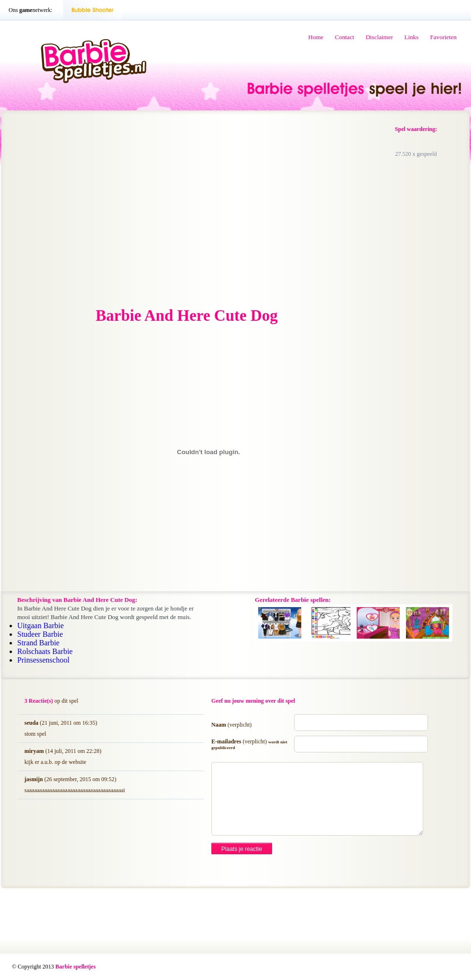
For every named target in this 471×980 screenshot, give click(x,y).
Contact (344, 37)
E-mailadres (249, 744)
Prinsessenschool (43, 660)
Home (316, 37)
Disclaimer (379, 37)
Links (412, 37)
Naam (231, 725)
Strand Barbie (38, 643)
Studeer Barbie (40, 634)
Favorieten (443, 37)
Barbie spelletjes (76, 967)
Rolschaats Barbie (45, 651)
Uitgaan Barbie (40, 626)
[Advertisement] (180, 210)
